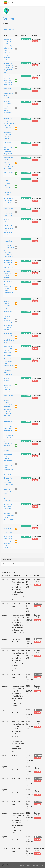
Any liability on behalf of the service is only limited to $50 (9, 338)
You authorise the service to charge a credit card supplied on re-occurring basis (9, 108)
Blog (28, 865)
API (14, 865)
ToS (42, 865)
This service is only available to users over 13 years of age (9, 67)
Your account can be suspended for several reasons (9, 93)
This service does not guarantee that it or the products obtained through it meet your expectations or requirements (9, 489)
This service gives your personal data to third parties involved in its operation (9, 288)
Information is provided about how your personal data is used (9, 80)
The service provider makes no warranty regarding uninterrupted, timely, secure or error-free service (9, 320)
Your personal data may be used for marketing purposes (9, 303)
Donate (36, 865)
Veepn (9, 19)
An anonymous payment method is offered (8, 446)
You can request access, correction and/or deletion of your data (8, 385)
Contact (21, 865)
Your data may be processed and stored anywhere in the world (9, 350)
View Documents (10, 29)
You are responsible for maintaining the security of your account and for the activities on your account (9, 248)
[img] (3, 865)
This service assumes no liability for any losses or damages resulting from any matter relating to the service (9, 513)
